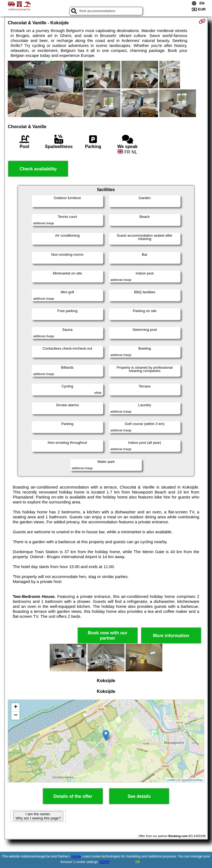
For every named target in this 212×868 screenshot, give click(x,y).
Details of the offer (73, 796)
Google (76, 856)
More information (171, 636)
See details (139, 796)
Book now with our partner (108, 635)
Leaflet (171, 780)
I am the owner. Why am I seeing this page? (38, 816)
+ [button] (16, 707)
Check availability (38, 169)
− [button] (16, 716)
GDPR (104, 862)
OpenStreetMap (192, 780)
